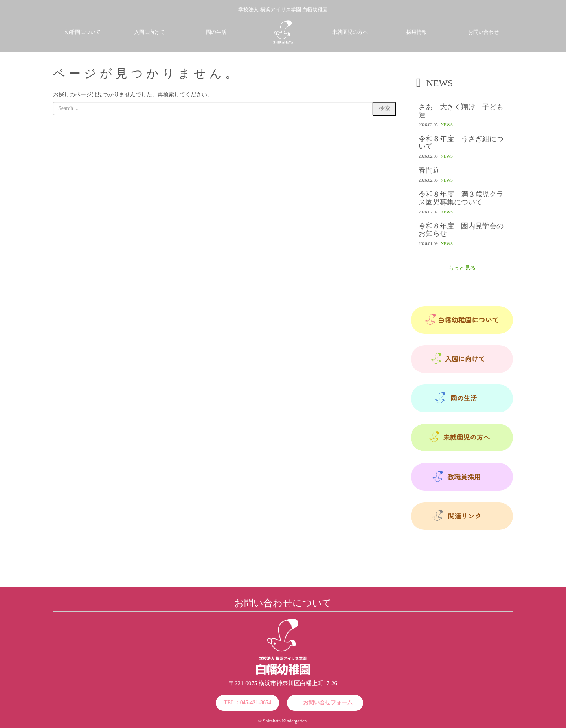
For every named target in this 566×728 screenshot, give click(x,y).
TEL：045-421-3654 (247, 703)
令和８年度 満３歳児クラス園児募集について (461, 198)
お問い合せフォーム (328, 703)
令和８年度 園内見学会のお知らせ (461, 230)
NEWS (447, 125)
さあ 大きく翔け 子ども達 (461, 111)
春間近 (429, 170)
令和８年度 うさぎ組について (461, 143)
